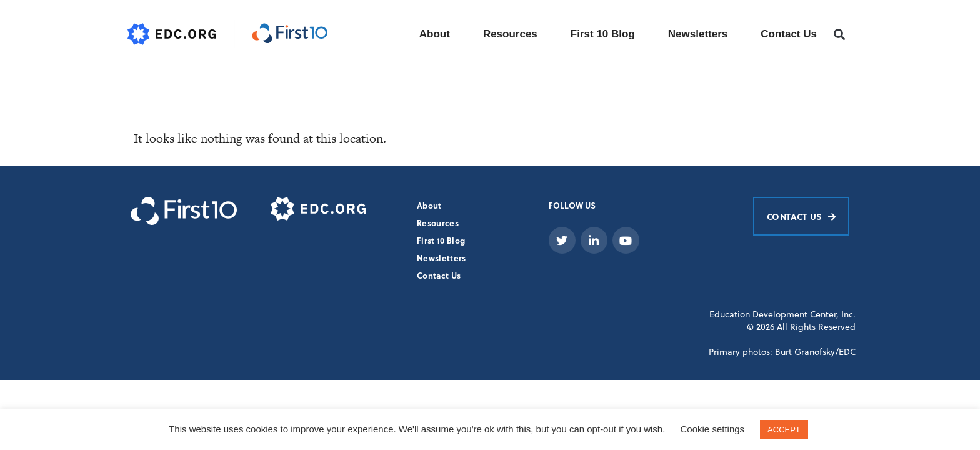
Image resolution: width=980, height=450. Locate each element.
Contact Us (789, 34)
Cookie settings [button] (713, 429)
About (435, 34)
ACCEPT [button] (784, 430)
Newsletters (698, 34)
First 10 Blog (603, 34)
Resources (510, 34)
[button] (840, 35)
